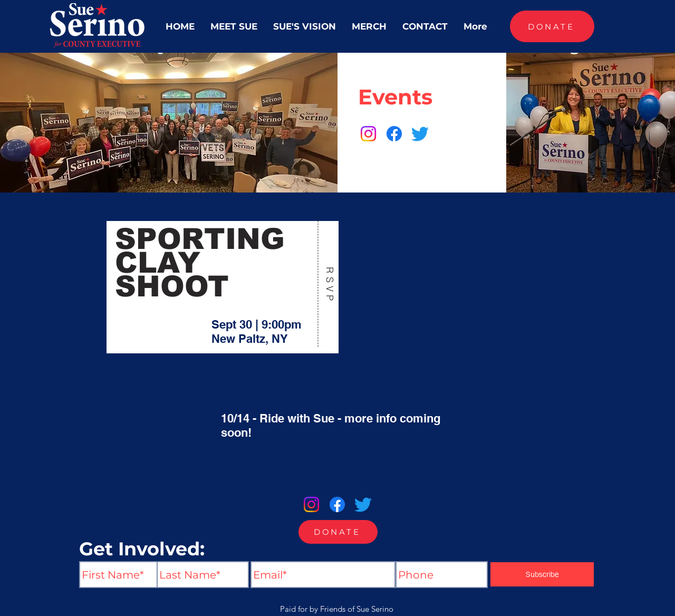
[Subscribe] (542, 574)
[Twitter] (420, 134)
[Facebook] (394, 134)
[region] (223, 285)
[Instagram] (368, 134)
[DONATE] (552, 26)
